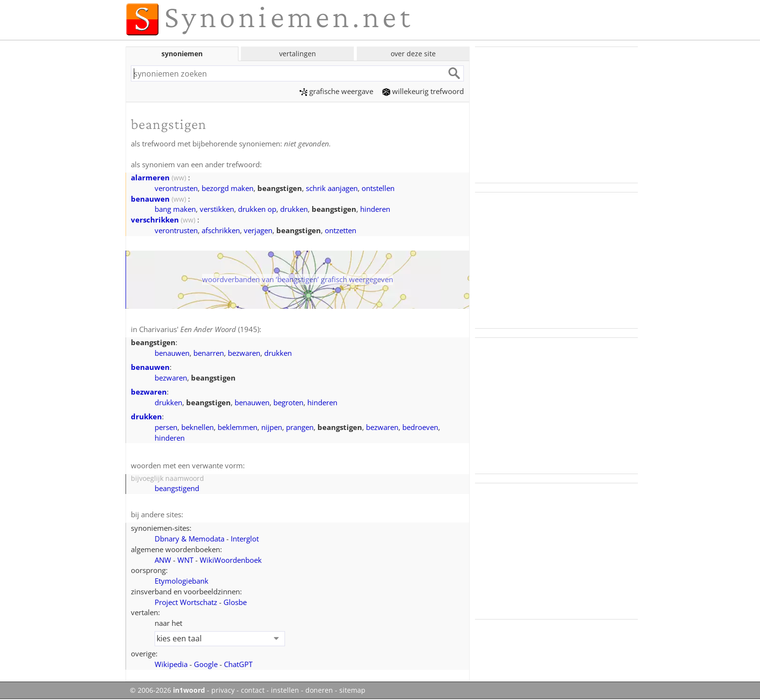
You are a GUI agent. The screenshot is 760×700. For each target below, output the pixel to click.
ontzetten (340, 230)
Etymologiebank (182, 581)
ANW (163, 560)
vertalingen (298, 54)
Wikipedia (171, 664)
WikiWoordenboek (231, 560)
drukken (294, 209)
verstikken (217, 209)
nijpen (272, 427)
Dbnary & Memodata (190, 539)
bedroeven (420, 427)
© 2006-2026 (167, 690)
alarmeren (150, 177)
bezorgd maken (228, 188)
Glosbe (235, 602)
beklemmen (237, 427)
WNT (185, 560)
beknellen (198, 427)
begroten (288, 402)
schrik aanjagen (332, 188)
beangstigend (177, 488)
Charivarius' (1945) (199, 329)
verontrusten (176, 188)
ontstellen (378, 188)
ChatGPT (238, 664)
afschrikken (221, 230)
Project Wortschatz (186, 602)
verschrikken (155, 220)
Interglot (245, 539)
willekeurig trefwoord (423, 91)
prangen (300, 427)
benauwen (150, 199)
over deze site (413, 54)
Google (206, 664)
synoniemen (182, 54)
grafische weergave (336, 91)
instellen (285, 690)
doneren (319, 690)
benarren (209, 353)
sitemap (352, 690)
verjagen (258, 230)
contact (253, 690)
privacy (223, 690)
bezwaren (244, 353)
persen (166, 427)
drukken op (257, 209)
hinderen (375, 209)
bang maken (175, 209)
